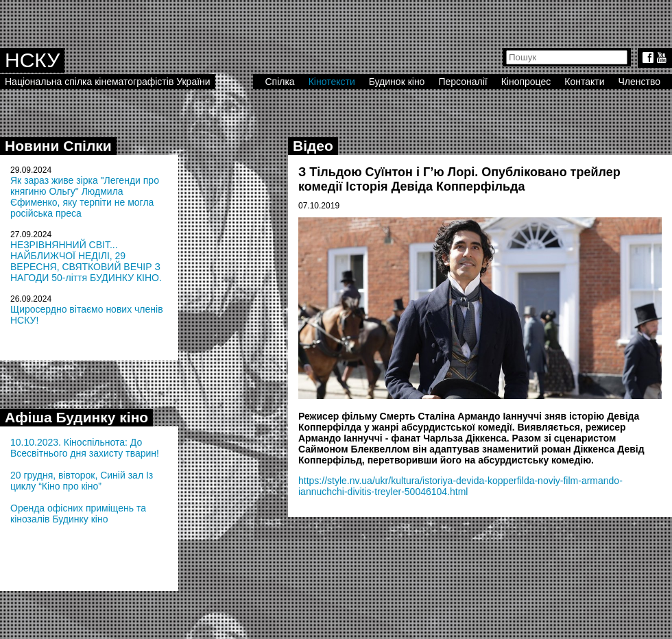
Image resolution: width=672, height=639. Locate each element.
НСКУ (32, 60)
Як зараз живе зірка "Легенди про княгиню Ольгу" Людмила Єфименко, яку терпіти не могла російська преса (85, 197)
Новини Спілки (58, 146)
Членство (640, 82)
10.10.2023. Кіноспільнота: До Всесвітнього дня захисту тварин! (85, 448)
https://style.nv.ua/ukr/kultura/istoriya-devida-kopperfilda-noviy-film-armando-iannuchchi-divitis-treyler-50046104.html (460, 486)
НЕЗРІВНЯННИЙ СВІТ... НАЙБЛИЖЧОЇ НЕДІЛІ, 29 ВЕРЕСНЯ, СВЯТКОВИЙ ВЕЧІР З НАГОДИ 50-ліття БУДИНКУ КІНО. (86, 261)
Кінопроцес (526, 82)
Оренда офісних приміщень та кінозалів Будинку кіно (78, 514)
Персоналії (463, 82)
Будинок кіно (397, 82)
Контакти (584, 82)
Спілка (279, 82)
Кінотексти (332, 82)
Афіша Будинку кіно (76, 417)
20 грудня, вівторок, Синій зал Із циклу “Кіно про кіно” (82, 481)
